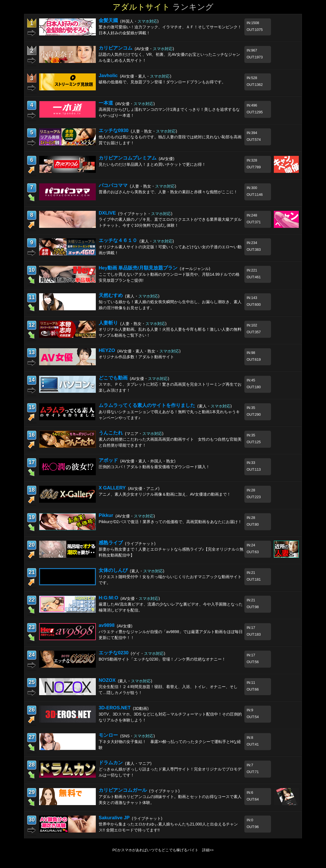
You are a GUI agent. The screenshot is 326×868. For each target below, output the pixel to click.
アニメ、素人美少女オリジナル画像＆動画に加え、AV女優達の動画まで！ (165, 494)
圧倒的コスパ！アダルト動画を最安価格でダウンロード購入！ (154, 467)
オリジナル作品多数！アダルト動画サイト (136, 357)
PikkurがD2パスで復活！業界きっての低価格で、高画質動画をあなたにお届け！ (170, 522)
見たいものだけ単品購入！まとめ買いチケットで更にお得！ (152, 164)
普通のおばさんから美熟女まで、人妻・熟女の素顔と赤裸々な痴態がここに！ (168, 192)
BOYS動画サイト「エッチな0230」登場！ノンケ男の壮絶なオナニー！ (162, 659)
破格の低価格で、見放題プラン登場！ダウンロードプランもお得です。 (162, 82)
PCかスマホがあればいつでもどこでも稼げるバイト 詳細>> (163, 850)
